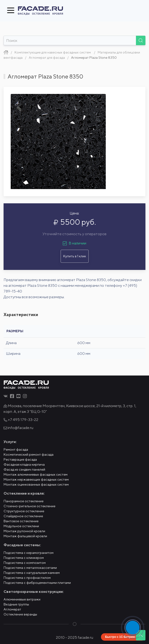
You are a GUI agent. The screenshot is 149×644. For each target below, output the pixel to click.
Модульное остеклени (21, 526)
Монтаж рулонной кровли (24, 531)
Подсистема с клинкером (24, 558)
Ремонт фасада (16, 449)
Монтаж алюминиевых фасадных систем (36, 474)
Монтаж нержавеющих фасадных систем (36, 479)
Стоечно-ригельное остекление (29, 506)
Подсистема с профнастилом (27, 578)
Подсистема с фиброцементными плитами (37, 583)
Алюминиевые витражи (22, 599)
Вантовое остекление (21, 521)
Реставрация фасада (20, 459)
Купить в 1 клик (75, 256)
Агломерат (12, 609)
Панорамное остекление (24, 501)
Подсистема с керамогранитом (29, 553)
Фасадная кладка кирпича (24, 464)
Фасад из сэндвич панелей (24, 469)
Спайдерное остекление (23, 516)
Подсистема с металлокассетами (30, 568)
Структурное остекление (24, 511)
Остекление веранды (20, 614)
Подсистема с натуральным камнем (32, 573)
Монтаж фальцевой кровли (25, 536)
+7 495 (21, 420)
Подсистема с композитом (25, 563)
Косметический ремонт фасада (29, 454)
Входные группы (16, 604)
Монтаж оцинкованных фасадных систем (36, 484)
